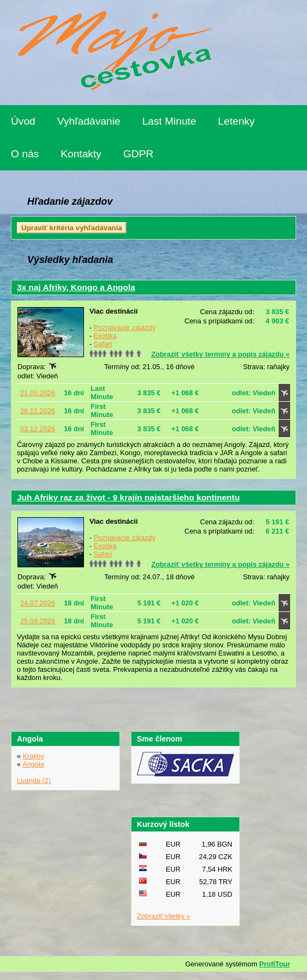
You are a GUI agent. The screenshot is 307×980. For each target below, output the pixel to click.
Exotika (105, 336)
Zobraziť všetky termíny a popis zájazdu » (220, 354)
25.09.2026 (38, 621)
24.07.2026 (38, 603)
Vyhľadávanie (89, 121)
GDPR (138, 154)
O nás (25, 154)
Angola (33, 764)
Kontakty (81, 154)
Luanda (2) (34, 780)
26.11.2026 (38, 411)
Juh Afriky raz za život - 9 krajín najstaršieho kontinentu (128, 497)
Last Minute (169, 121)
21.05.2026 (38, 393)
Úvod (23, 121)
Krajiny (34, 756)
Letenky (236, 121)
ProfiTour (275, 964)
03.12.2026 (38, 429)
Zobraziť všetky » (164, 916)
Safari (103, 344)
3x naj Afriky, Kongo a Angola (76, 287)
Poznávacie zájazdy (125, 327)
